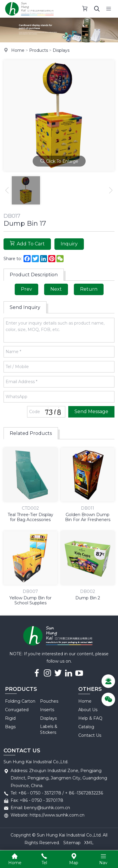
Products (39, 50)
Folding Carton (20, 701)
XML (89, 843)
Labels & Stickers (49, 729)
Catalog (86, 727)
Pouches (49, 701)
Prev (26, 289)
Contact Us (90, 735)
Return (89, 289)
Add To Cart (27, 244)
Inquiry (69, 244)
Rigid (10, 718)
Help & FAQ (90, 718)
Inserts (47, 710)
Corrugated (17, 710)
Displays (61, 50)
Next (56, 289)
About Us (88, 710)
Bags (10, 727)
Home (18, 50)
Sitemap (72, 843)
